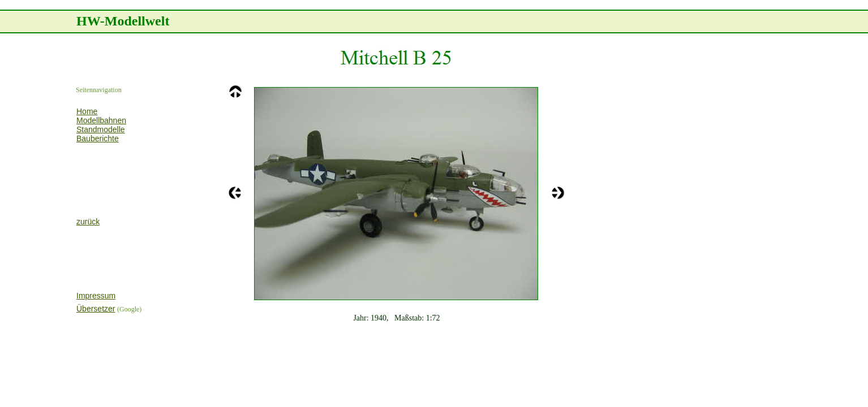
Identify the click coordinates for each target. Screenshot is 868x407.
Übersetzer (96, 309)
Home (87, 111)
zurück (88, 222)
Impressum (96, 296)
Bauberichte (98, 138)
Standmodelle (101, 129)
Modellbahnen (101, 120)
